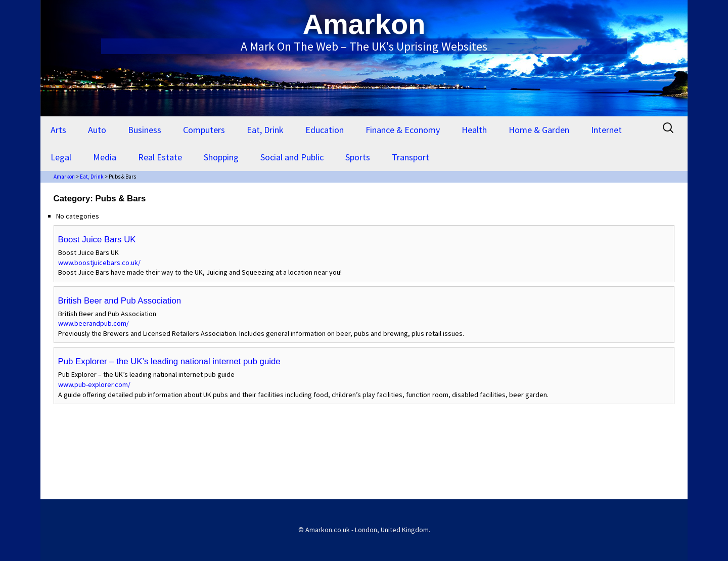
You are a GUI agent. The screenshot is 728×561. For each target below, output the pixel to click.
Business (145, 130)
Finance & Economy (403, 130)
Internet (606, 130)
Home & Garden (539, 130)
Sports (358, 157)
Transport (411, 157)
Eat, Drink (265, 130)
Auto (97, 130)
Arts (58, 130)
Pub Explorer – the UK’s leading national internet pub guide (169, 361)
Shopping (221, 157)
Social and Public (292, 157)
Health (474, 130)
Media (105, 157)
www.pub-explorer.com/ (94, 384)
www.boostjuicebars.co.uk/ (99, 263)
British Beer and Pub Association (120, 301)
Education (325, 130)
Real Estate (160, 157)
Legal (61, 157)
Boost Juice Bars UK (97, 240)
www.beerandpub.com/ (94, 323)
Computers (204, 130)
